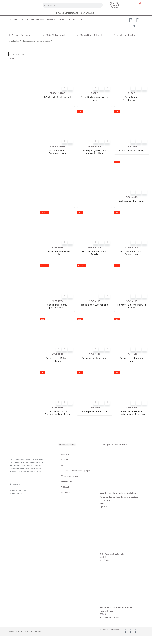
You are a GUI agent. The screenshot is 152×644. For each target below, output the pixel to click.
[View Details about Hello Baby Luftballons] (107, 295)
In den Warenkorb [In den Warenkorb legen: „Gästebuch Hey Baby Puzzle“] (96, 242)
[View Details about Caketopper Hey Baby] (144, 192)
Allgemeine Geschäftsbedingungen (75, 471)
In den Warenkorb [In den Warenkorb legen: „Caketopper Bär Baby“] (133, 141)
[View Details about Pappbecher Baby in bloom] (70, 349)
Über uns (65, 454)
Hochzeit (13, 19)
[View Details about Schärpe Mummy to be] (107, 402)
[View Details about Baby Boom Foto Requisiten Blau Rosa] (70, 402)
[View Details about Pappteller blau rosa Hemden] (144, 349)
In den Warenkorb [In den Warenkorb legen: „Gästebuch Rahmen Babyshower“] (133, 242)
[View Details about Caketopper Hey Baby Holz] (70, 242)
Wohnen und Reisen (56, 19)
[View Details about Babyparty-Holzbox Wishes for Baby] (107, 141)
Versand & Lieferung (70, 476)
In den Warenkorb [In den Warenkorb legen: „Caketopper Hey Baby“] (133, 192)
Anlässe (24, 19)
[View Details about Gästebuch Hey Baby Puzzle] (107, 242)
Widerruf (65, 487)
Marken (71, 19)
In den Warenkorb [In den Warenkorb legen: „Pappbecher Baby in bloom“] (59, 349)
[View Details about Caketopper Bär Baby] (144, 141)
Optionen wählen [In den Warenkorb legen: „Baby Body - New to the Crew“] (96, 88)
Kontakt (65, 460)
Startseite (14, 41)
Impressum (66, 492)
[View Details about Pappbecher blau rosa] (107, 349)
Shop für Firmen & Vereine (114, 5)
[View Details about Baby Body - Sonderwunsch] (144, 88)
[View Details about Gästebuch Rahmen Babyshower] (144, 242)
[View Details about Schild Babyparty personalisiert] (70, 295)
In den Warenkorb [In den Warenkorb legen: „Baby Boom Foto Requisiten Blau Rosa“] (59, 402)
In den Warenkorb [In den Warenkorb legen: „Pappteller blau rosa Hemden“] (133, 349)
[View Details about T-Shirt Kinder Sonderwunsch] (70, 141)
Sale (80, 19)
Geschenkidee (37, 19)
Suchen (12, 58)
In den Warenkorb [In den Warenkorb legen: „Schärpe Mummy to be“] (96, 402)
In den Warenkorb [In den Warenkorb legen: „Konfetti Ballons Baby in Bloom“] (133, 295)
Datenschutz (66, 481)
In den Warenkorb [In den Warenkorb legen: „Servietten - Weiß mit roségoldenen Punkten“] (133, 402)
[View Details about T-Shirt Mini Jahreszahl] (70, 88)
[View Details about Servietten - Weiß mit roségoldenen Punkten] (144, 402)
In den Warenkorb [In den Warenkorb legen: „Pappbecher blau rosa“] (96, 349)
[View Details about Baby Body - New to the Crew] (107, 88)
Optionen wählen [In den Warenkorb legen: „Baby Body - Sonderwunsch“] (133, 88)
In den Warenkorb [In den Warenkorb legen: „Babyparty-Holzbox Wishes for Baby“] (96, 141)
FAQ (63, 465)
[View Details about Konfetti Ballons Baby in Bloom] (144, 295)
